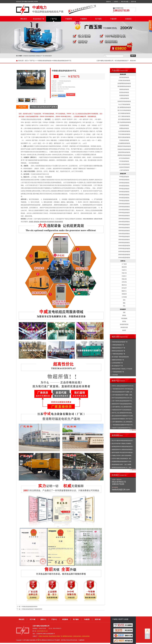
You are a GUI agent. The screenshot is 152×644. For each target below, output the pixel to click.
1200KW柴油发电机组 (124, 249)
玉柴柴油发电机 (77, 636)
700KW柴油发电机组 (124, 237)
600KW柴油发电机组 (124, 234)
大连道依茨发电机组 (124, 167)
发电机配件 (123, 309)
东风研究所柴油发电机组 (124, 101)
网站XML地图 (125, 2)
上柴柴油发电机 (85, 636)
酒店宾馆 (124, 267)
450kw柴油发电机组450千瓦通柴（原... (122, 392)
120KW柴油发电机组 (124, 207)
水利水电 (124, 282)
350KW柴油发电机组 (124, 222)
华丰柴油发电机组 (124, 161)
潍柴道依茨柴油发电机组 (124, 146)
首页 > (27, 61)
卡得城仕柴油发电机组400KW (29, 607)
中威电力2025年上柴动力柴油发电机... (122, 456)
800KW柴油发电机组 (124, 240)
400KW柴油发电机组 (124, 225)
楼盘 (124, 303)
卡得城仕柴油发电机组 (44, 61)
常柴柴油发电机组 (124, 140)
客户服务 (98, 19)
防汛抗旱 (124, 288)
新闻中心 (43, 619)
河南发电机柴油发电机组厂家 (120, 342)
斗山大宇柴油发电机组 (124, 104)
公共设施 (124, 297)
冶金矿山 (124, 270)
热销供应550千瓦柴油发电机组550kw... (122, 404)
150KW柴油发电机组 (124, 210)
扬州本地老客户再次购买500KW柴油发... (123, 453)
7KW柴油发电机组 (124, 177)
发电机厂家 (59, 636)
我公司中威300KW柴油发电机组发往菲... (123, 441)
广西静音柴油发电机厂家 (118, 354)
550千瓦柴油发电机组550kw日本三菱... (122, 398)
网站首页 (24, 19)
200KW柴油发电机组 (124, 213)
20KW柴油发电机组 (124, 186)
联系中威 (133, 2)
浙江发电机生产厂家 (117, 366)
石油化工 (124, 276)
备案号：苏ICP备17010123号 (64, 640)
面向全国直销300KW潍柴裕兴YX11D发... (123, 416)
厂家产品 (54, 19)
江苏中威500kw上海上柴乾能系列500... (122, 407)
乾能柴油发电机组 (124, 95)
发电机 (31, 222)
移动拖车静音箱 (124, 324)
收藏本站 (109, 2)
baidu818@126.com (42, 631)
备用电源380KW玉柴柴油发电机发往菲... (123, 447)
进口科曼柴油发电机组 (124, 119)
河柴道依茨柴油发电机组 (124, 149)
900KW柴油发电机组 (124, 243)
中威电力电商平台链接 (120, 619)
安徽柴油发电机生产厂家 (118, 348)
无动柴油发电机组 (124, 125)
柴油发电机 (51, 222)
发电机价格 (43, 222)
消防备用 (124, 294)
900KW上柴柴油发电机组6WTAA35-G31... (123, 386)
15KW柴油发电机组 (124, 183)
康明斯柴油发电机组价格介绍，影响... (122, 467)
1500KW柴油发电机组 (124, 252)
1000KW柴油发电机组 (124, 246)
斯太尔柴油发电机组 (124, 164)
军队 (124, 306)
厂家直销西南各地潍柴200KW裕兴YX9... (123, 425)
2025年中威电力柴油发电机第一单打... (122, 459)
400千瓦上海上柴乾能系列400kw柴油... (122, 413)
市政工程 (124, 273)
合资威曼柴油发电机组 (124, 143)
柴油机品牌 (123, 74)
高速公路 (124, 279)
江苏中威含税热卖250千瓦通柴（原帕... (122, 395)
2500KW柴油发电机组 (124, 258)
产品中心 (54, 619)
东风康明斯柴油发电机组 (124, 83)
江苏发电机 (115, 375)
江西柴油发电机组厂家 (118, 345)
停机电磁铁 (124, 318)
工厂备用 (124, 264)
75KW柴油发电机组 (124, 201)
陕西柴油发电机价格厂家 (118, 351)
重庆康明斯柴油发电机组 (124, 86)
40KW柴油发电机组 (124, 192)
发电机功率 (123, 174)
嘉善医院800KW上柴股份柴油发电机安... (123, 450)
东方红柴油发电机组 (124, 158)
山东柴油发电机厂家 (117, 363)
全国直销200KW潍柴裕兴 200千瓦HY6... (123, 419)
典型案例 (65, 619)
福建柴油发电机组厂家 (118, 360)
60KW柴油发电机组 (124, 198)
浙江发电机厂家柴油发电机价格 (120, 357)
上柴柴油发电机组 (124, 98)
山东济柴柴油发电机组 (124, 131)
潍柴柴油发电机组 (124, 89)
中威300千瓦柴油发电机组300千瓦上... (122, 428)
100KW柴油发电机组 (124, 204)
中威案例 (83, 19)
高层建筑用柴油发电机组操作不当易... (122, 461)
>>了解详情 (133, 430)
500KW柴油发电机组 (124, 231)
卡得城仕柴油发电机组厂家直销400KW (32, 609)
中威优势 (113, 19)
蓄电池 (124, 315)
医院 (124, 300)
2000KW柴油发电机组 (124, 255)
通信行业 (124, 285)
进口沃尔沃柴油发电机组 (124, 110)
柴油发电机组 (59, 222)
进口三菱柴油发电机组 (124, 116)
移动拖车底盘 (124, 327)
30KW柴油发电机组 (124, 189)
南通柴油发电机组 (124, 128)
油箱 (124, 312)
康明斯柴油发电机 (67, 636)
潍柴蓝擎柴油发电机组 (124, 152)
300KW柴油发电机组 (124, 219)
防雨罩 (124, 330)
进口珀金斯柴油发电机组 (124, 122)
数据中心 (124, 291)
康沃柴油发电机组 (124, 77)
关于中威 (32, 619)
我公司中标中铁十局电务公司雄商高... (122, 444)
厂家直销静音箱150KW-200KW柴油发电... (123, 389)
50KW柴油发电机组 (124, 195)
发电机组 (37, 222)
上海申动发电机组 (124, 170)
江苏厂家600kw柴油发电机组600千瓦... (122, 401)
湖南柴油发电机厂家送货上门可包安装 (122, 369)
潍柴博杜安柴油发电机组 (124, 155)
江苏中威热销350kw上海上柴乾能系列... (123, 422)
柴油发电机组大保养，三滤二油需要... (122, 464)
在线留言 (116, 2)
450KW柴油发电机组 (124, 228)
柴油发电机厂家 (39, 19)
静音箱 (124, 321)
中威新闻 (69, 19)
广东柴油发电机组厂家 (118, 372)
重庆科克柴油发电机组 (124, 137)
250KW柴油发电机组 (124, 216)
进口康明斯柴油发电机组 (124, 107)
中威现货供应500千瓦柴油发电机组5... (122, 410)
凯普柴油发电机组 (124, 92)
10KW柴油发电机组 (124, 180)
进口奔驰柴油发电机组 (124, 113)
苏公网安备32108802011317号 (48, 640)
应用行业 (123, 261)
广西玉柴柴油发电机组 (124, 134)
